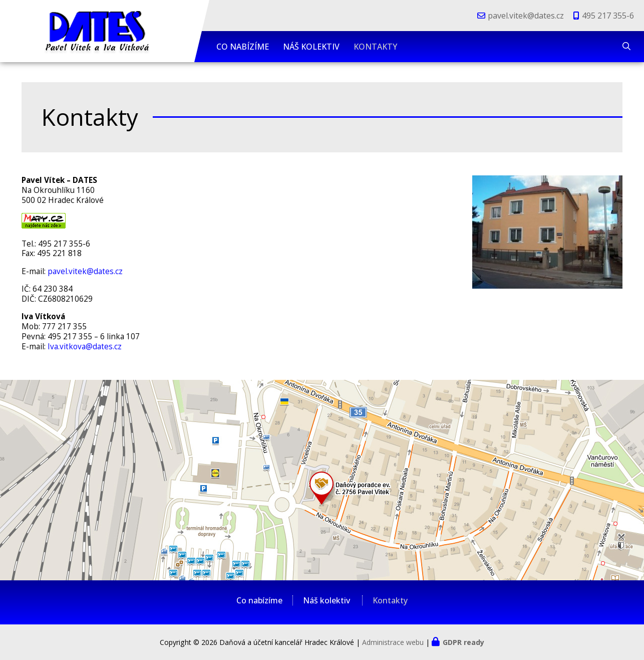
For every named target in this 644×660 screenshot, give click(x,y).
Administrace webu (393, 642)
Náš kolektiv (311, 47)
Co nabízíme (243, 47)
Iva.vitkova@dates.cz (85, 347)
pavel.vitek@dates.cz (526, 16)
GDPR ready (463, 642)
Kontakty (375, 47)
